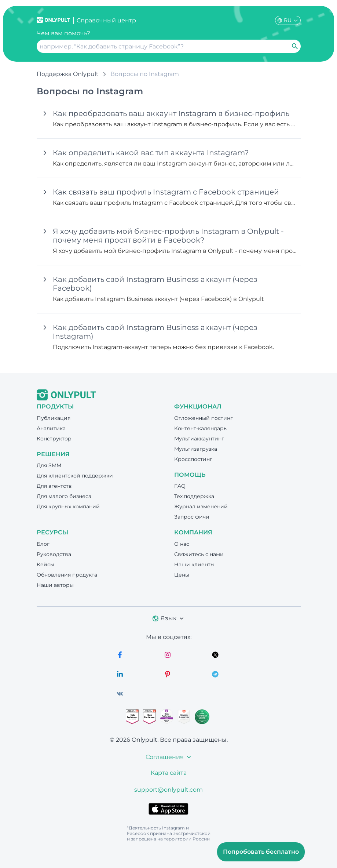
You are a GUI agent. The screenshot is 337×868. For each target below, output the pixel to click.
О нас (182, 544)
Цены (182, 575)
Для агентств (54, 486)
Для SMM (49, 465)
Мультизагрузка (196, 449)
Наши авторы (55, 585)
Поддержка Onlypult (68, 74)
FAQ (180, 486)
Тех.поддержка (194, 496)
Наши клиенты (194, 564)
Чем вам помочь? (63, 33)
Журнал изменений (201, 506)
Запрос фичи (192, 517)
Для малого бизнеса (64, 496)
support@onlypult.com (168, 790)
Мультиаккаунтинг (199, 439)
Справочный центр (106, 20)
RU (288, 20)
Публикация (54, 418)
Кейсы (45, 564)
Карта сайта (169, 773)
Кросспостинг (193, 459)
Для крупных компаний (68, 506)
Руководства (54, 554)
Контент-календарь (200, 428)
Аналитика (51, 428)
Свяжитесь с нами (199, 554)
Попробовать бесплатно (261, 852)
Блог (43, 544)
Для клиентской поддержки (75, 476)
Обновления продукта (67, 575)
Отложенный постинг (204, 418)
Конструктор (54, 439)
